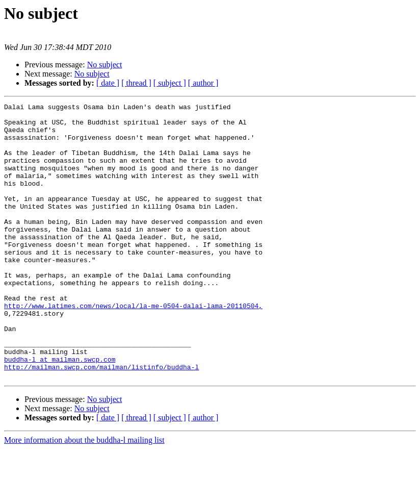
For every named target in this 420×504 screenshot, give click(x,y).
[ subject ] (170, 83)
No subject (105, 65)
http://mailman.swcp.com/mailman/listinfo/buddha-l (101, 420)
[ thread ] (136, 83)
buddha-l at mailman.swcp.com (60, 411)
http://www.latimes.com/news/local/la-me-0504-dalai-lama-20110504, (133, 347)
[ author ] (203, 83)
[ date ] (108, 83)
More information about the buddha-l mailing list (84, 495)
